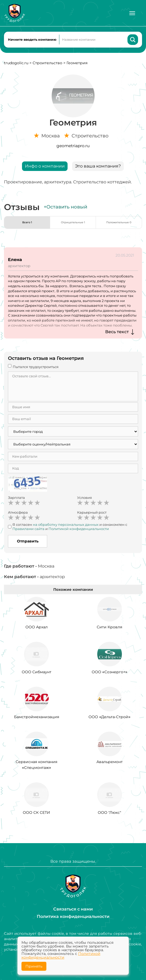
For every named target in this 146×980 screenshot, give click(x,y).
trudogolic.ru (16, 63)
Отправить (28, 541)
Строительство (47, 63)
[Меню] (132, 13)
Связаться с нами (73, 909)
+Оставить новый (65, 207)
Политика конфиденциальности (73, 916)
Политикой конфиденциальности (61, 955)
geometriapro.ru (73, 146)
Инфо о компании (45, 166)
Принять (34, 966)
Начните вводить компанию (32, 40)
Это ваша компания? (98, 166)
